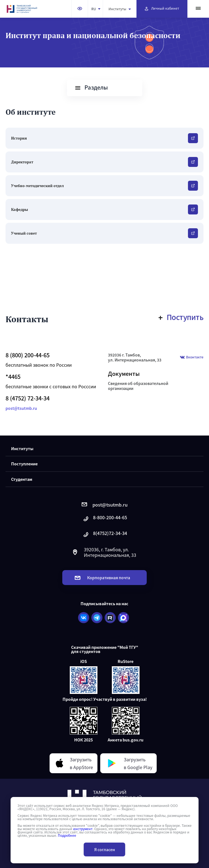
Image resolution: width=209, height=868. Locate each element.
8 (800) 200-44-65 (28, 355)
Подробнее (67, 835)
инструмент (83, 829)
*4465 (13, 377)
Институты (120, 9)
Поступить (181, 317)
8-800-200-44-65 (105, 519)
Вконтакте (192, 357)
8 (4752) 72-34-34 (28, 398)
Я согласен (104, 849)
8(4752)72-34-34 (105, 535)
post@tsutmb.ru (21, 408)
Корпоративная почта (102, 578)
